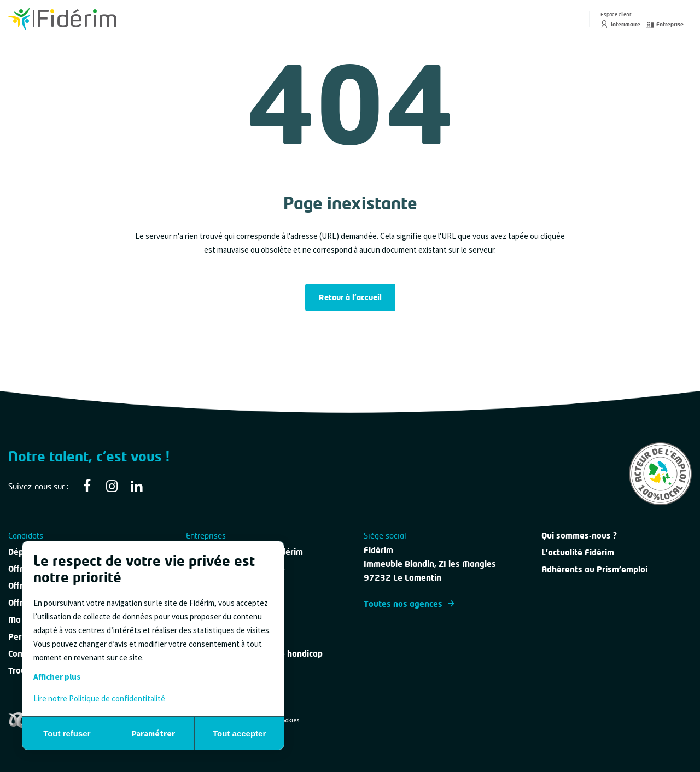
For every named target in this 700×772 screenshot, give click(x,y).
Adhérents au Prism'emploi (594, 569)
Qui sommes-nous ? (579, 535)
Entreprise (665, 24)
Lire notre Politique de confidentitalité (99, 698)
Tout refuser (67, 733)
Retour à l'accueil (350, 297)
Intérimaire (620, 24)
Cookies (288, 720)
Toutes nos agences (409, 604)
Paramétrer (153, 733)
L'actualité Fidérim (578, 552)
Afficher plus (57, 677)
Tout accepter (239, 733)
